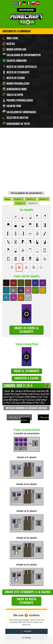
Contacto (37, 589)
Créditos (28, 589)
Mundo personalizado (16, 84)
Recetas (9, 44)
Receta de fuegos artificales (20, 66)
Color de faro (12, 106)
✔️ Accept (26, 631)
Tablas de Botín (13, 95)
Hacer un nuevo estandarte (27, 548)
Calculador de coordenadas (19, 112)
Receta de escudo (13, 78)
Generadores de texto (16, 124)
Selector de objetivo (15, 118)
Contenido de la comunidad (17, 31)
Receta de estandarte (16, 72)
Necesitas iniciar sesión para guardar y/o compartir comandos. (26, 563)
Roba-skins (10, 38)
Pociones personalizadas (18, 100)
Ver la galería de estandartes (26, 140)
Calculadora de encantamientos (21, 55)
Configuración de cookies (35, 591)
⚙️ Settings (26, 638)
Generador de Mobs (14, 89)
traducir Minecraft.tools (32, 595)
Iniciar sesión (26, 10)
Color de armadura (14, 61)
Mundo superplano (14, 49)
